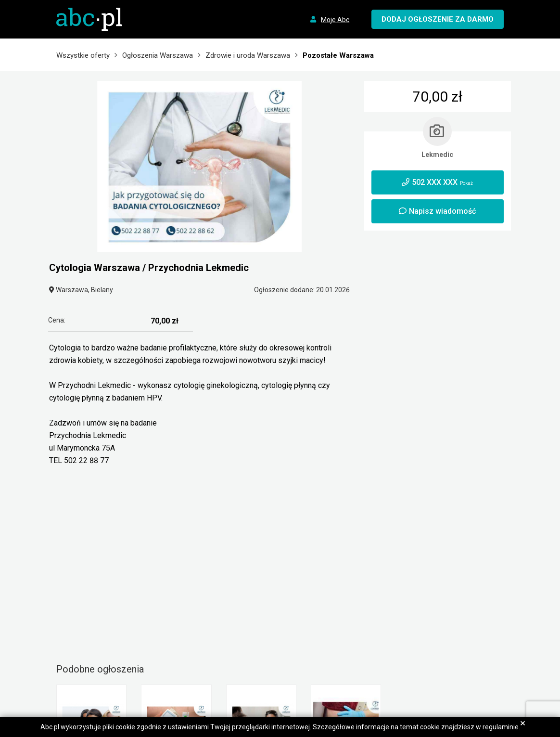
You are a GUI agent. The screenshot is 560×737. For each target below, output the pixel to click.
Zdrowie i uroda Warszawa (248, 55)
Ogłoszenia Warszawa (158, 55)
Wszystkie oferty (83, 55)
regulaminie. (501, 727)
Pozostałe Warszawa (338, 55)
